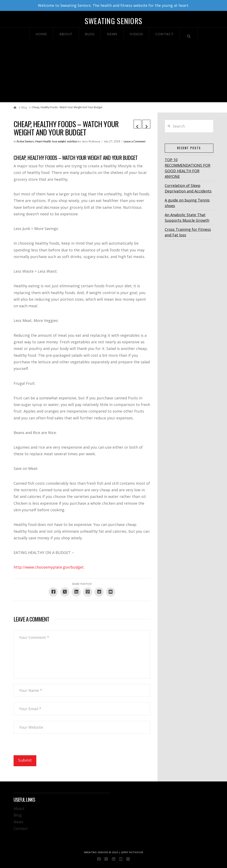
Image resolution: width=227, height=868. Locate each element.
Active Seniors (25, 141)
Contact (21, 828)
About (19, 808)
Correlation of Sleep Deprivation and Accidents (188, 188)
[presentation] (45, 747)
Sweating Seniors (113, 21)
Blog (18, 815)
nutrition (72, 141)
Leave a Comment (135, 141)
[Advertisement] (113, 71)
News (18, 822)
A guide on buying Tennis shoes (187, 203)
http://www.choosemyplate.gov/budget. (49, 567)
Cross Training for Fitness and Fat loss (188, 232)
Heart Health (43, 141)
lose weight (59, 141)
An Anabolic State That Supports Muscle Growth (187, 218)
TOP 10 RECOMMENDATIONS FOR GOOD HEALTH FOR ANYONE (188, 168)
